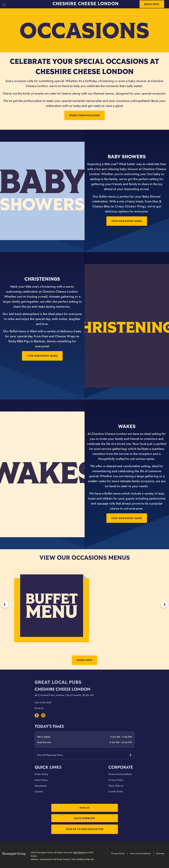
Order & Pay (41, 774)
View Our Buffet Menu (127, 221)
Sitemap (160, 853)
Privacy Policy (116, 780)
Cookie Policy (116, 791)
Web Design (79, 852)
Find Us (85, 808)
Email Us (39, 708)
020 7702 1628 (43, 702)
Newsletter (41, 786)
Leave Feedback (84, 818)
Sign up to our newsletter (85, 829)
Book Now (152, 4)
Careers (39, 791)
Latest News (41, 780)
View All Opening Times (50, 755)
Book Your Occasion (84, 115)
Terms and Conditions (120, 774)
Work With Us (116, 786)
